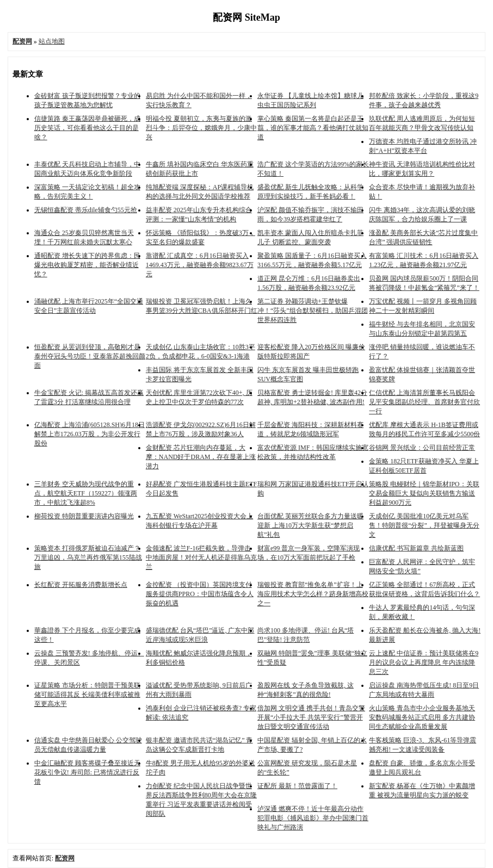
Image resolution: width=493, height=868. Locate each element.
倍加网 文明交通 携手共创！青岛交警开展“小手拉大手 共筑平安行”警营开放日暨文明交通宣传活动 (311, 717)
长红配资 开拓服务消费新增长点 (81, 585)
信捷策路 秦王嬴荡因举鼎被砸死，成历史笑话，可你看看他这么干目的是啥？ (87, 128)
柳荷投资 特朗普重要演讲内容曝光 (84, 516)
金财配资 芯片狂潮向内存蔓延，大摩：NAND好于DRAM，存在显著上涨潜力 (201, 457)
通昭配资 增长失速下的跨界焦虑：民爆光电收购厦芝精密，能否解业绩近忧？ (87, 265)
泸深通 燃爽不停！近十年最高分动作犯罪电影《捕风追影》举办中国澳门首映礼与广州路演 (313, 818)
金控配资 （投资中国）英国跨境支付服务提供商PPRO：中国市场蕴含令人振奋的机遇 (200, 594)
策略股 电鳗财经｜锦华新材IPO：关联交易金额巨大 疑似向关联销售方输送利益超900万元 (424, 493)
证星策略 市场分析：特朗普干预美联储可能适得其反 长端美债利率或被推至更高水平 (87, 695)
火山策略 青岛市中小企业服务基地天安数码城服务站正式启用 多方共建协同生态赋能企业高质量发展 (422, 717)
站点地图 (52, 41)
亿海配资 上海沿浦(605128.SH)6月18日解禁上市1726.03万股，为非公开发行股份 (90, 434)
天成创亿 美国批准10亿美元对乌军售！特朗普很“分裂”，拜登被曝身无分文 (424, 525)
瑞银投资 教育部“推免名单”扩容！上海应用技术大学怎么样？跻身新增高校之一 (313, 594)
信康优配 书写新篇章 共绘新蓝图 (416, 548)
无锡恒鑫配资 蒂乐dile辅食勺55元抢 (86, 210)
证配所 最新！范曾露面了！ (297, 786)
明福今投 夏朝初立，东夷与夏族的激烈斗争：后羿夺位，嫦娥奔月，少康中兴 (201, 128)
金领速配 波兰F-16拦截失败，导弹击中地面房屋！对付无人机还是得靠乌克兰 (201, 557)
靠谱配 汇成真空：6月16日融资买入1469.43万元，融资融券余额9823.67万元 (200, 265)
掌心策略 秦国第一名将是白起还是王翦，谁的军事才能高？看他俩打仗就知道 (313, 128)
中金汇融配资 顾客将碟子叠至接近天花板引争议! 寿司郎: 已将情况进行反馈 (87, 772)
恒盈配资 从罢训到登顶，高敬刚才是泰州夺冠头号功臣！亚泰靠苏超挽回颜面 (90, 356)
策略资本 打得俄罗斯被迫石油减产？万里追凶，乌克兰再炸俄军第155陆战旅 (88, 557)
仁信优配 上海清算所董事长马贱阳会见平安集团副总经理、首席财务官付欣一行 (424, 402)
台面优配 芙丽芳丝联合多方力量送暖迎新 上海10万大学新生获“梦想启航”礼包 (310, 525)
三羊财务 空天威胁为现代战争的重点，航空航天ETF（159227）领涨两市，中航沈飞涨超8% (86, 493)
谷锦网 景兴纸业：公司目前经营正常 (422, 448)
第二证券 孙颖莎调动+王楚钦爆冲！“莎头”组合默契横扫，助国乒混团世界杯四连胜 (313, 311)
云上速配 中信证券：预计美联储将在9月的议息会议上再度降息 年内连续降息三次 (424, 662)
